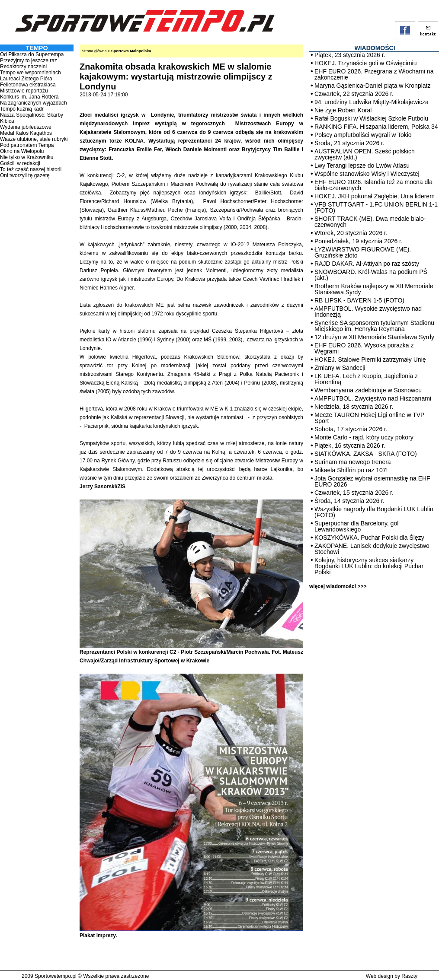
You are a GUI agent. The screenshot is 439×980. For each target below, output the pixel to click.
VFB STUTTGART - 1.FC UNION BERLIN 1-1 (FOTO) (376, 207)
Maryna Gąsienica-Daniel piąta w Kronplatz (372, 86)
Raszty (409, 976)
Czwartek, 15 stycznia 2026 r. (354, 493)
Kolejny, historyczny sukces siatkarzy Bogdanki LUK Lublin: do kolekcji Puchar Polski (369, 566)
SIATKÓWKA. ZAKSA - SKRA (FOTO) (366, 454)
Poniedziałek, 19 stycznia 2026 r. (359, 241)
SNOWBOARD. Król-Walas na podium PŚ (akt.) (371, 275)
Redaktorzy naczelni (23, 67)
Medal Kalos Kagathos (26, 133)
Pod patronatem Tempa (27, 145)
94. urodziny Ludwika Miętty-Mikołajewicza (372, 102)
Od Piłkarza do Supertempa (32, 54)
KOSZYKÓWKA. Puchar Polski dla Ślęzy (369, 538)
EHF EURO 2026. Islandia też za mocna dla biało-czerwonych (373, 185)
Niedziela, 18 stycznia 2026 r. (354, 407)
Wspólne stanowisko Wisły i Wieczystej (367, 174)
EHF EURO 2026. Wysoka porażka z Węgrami (364, 348)
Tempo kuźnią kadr (22, 109)
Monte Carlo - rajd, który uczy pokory (364, 437)
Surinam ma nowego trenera (353, 462)
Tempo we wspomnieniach (30, 73)
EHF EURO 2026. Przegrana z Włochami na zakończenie (374, 74)
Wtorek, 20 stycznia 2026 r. (351, 233)
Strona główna (94, 51)
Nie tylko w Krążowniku (27, 157)
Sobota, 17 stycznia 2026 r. (351, 429)
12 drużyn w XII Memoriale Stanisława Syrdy (374, 337)
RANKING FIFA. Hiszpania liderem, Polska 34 (376, 127)
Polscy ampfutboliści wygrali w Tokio (363, 135)
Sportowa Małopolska (131, 51)
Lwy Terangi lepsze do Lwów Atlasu (362, 165)
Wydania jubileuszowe (26, 127)
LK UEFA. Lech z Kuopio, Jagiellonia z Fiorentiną (366, 379)
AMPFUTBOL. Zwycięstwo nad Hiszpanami (373, 398)
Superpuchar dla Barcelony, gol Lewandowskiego (356, 526)
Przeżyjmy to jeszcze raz (29, 60)
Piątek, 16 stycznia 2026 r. (350, 445)
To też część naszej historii (31, 169)
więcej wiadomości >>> (338, 586)
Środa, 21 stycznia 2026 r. (349, 143)
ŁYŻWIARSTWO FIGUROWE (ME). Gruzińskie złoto (363, 252)
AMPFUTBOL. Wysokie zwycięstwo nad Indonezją (368, 312)
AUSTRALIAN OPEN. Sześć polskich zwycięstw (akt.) (365, 154)
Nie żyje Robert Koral (343, 110)
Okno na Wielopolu (22, 151)
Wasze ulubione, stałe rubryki (34, 139)
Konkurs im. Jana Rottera (29, 97)
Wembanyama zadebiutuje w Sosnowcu (368, 390)
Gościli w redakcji (20, 163)
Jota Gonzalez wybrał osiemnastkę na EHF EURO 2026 (372, 481)
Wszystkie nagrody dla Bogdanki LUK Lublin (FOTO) (374, 512)
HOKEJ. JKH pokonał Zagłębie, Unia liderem (375, 196)
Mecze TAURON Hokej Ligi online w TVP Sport (369, 418)
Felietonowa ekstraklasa (28, 85)
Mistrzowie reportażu (24, 91)
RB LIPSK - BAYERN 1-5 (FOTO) (359, 300)
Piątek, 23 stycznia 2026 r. (350, 55)
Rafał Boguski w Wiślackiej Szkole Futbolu (371, 118)
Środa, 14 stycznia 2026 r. (349, 501)
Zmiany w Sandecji (340, 368)
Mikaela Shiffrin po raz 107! (351, 470)
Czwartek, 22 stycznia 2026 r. (354, 94)
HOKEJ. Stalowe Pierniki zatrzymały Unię (370, 360)
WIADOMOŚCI (375, 48)
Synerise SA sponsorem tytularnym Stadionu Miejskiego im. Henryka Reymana (374, 326)
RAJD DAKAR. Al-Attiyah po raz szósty (367, 264)
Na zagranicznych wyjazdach (34, 103)
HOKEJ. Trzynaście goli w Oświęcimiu (366, 63)
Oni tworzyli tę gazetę (25, 175)
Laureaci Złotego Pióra (26, 79)
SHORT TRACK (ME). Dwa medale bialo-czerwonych (370, 222)
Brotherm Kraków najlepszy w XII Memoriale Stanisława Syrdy (374, 289)
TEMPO (37, 48)
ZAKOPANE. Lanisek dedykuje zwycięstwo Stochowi (372, 549)
